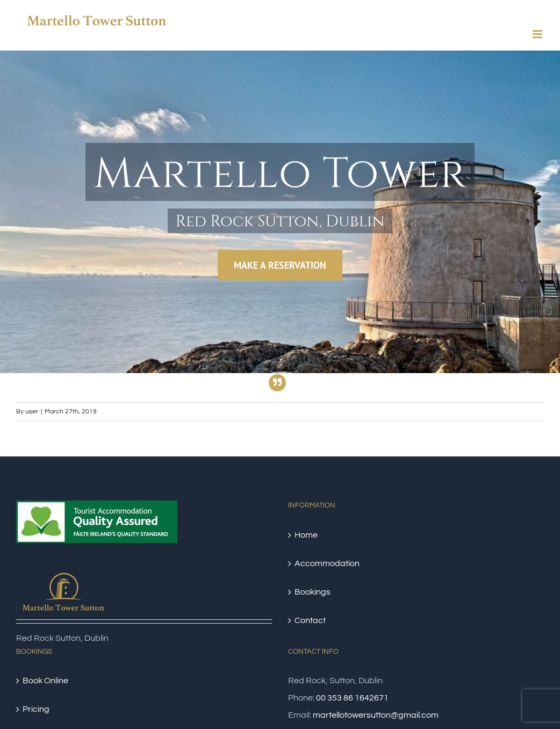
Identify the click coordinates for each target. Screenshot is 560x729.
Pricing (36, 709)
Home (306, 535)
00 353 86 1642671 (352, 698)
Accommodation (327, 563)
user (32, 412)
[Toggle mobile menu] (538, 34)
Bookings (313, 592)
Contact (310, 620)
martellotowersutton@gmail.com (376, 715)
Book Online (45, 681)
